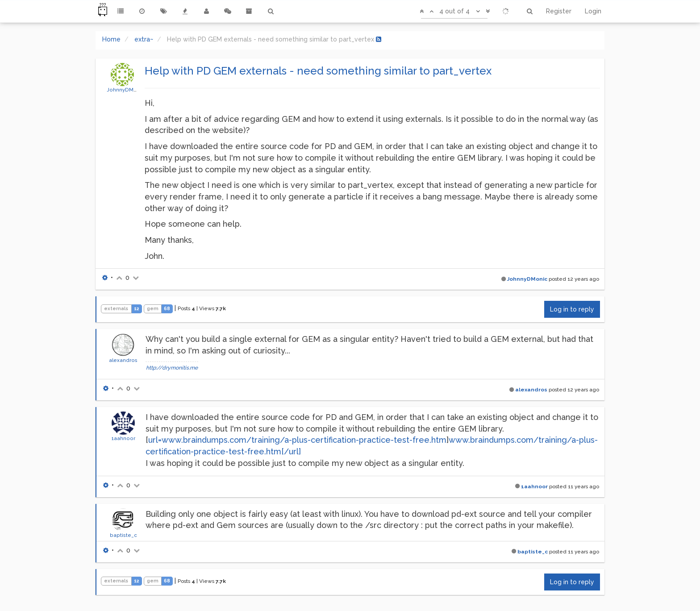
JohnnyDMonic (126, 90)
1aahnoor (123, 438)
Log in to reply (572, 309)
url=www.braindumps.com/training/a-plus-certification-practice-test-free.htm (297, 440)
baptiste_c (123, 535)
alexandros (123, 360)
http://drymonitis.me (172, 368)
